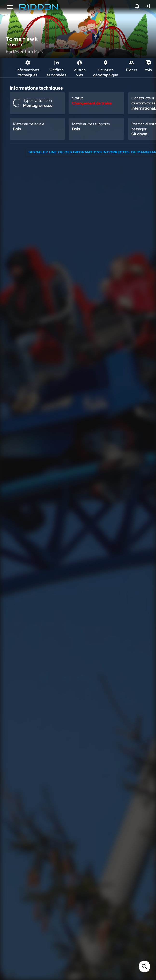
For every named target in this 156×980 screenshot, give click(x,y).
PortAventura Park (24, 51)
